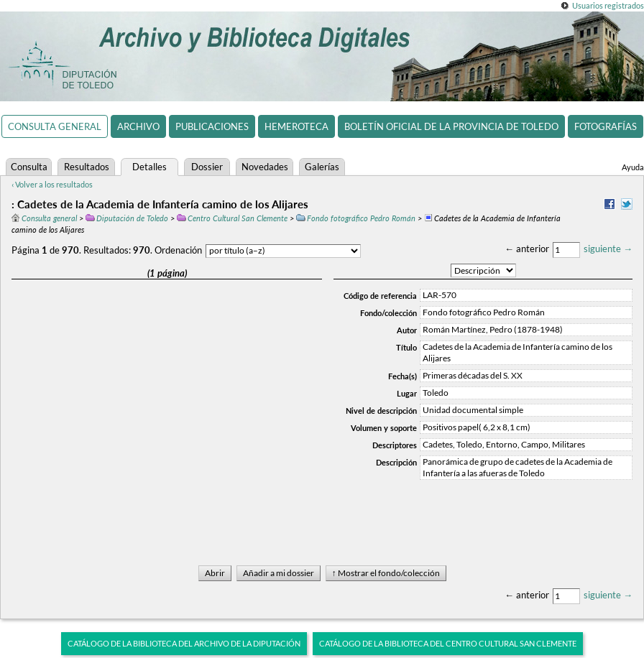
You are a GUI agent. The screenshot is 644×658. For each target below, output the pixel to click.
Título (406, 347)
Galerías (322, 167)
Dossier (207, 167)
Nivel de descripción (381, 411)
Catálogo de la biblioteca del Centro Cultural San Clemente (448, 643)
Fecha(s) (402, 376)
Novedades (265, 167)
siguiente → (608, 249)
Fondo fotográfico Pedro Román (356, 218)
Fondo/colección (388, 313)
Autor (407, 330)
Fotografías (606, 126)
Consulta (29, 167)
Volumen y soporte (384, 428)
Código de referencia (380, 296)
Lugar (407, 393)
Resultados (87, 167)
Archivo (138, 126)
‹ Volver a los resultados (52, 184)
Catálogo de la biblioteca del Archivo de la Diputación (184, 643)
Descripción (396, 462)
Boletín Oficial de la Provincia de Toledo (451, 126)
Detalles (149, 167)
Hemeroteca (296, 126)
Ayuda (633, 167)
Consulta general (55, 126)
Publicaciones (212, 126)
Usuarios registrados (608, 5)
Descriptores (395, 445)
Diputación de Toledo (127, 218)
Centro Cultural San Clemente (232, 218)
